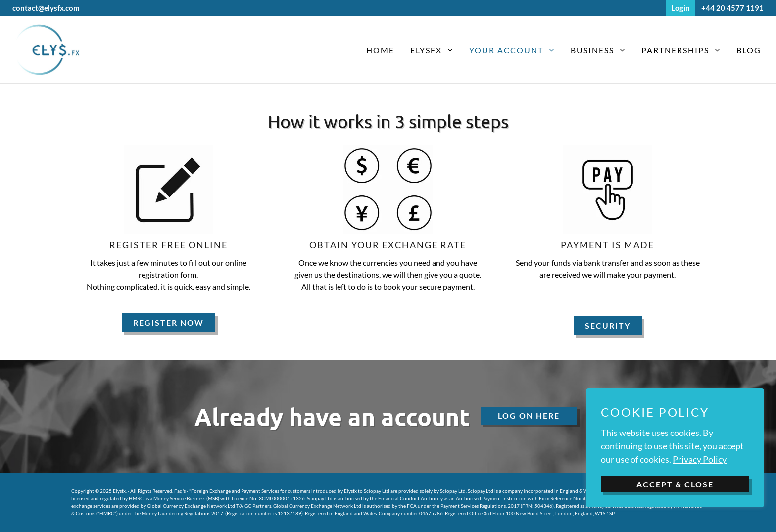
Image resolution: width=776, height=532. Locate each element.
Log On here (529, 415)
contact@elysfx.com (46, 8)
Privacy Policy (700, 459)
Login (680, 8)
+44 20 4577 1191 (732, 8)
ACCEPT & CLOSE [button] (675, 484)
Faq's (180, 491)
